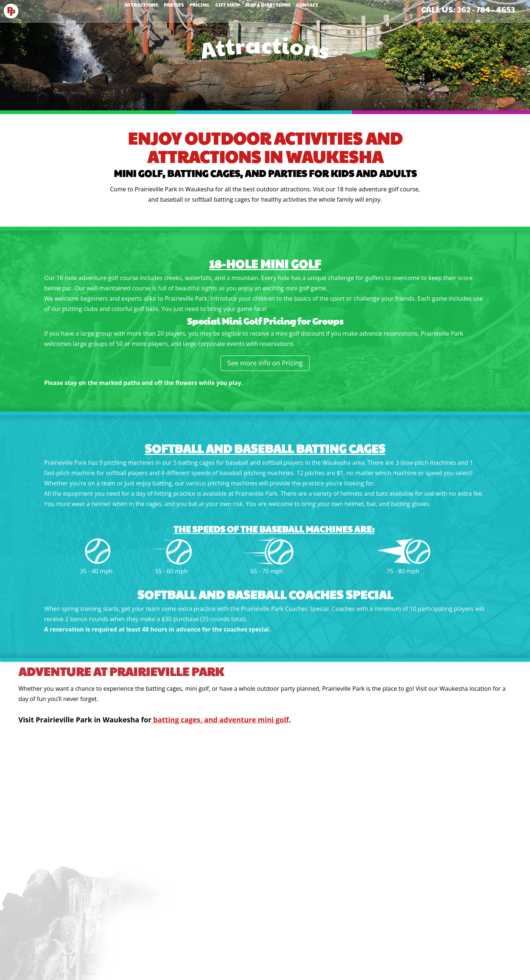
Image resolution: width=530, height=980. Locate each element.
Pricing (195, 10)
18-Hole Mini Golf (265, 263)
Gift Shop (232, 10)
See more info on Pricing (265, 363)
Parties (160, 10)
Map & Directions (282, 10)
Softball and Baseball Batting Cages (265, 448)
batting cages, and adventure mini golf (220, 720)
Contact (332, 10)
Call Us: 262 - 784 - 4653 (468, 9)
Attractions (117, 10)
